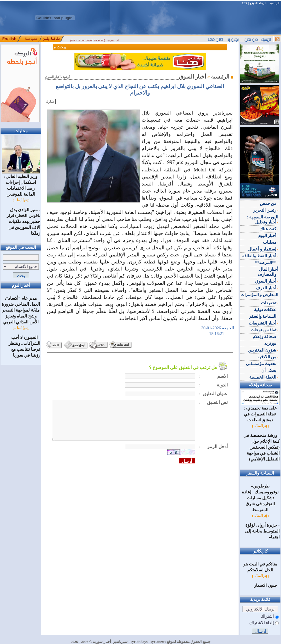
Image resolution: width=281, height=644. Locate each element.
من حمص (269, 204)
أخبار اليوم (268, 236)
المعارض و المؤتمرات (260, 296)
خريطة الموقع (258, 3)
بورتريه (271, 343)
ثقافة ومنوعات (265, 330)
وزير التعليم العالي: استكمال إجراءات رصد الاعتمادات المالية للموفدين (21, 183)
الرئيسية (275, 3)
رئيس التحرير (266, 210)
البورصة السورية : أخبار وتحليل (263, 220)
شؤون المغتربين (263, 350)
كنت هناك (269, 229)
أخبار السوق (267, 281)
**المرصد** (266, 263)
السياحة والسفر (264, 316)
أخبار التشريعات (264, 323)
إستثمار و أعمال (263, 249)
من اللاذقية (268, 357)
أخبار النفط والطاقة (260, 256)
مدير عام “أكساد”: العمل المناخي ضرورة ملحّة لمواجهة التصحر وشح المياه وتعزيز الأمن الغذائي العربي (21, 310)
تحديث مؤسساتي (262, 364)
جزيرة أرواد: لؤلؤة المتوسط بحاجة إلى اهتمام (262, 531)
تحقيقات (270, 303)
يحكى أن (270, 370)
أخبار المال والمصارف (268, 272)
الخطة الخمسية (264, 377)
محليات (271, 242)
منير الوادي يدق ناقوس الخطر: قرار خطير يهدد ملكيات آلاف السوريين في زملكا (24, 222)
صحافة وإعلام (266, 337)
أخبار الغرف (267, 288)
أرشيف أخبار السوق (57, 77)
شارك (50, 102)
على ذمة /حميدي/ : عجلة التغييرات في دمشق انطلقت (260, 412)
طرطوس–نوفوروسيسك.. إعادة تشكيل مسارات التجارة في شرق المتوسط (260, 498)
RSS (244, 3)
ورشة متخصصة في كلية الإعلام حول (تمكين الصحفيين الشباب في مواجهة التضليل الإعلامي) (261, 447)
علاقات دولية (266, 310)
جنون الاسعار (266, 585)
